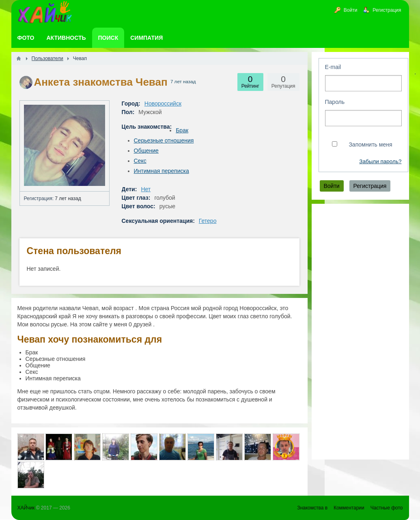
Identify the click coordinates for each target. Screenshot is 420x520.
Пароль (335, 102)
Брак (182, 130)
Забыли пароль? (380, 161)
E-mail (333, 67)
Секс (140, 161)
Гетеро (208, 221)
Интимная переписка (162, 171)
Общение (146, 151)
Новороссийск (163, 104)
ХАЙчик (26, 508)
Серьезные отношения (164, 140)
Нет (146, 189)
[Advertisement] (360, 332)
